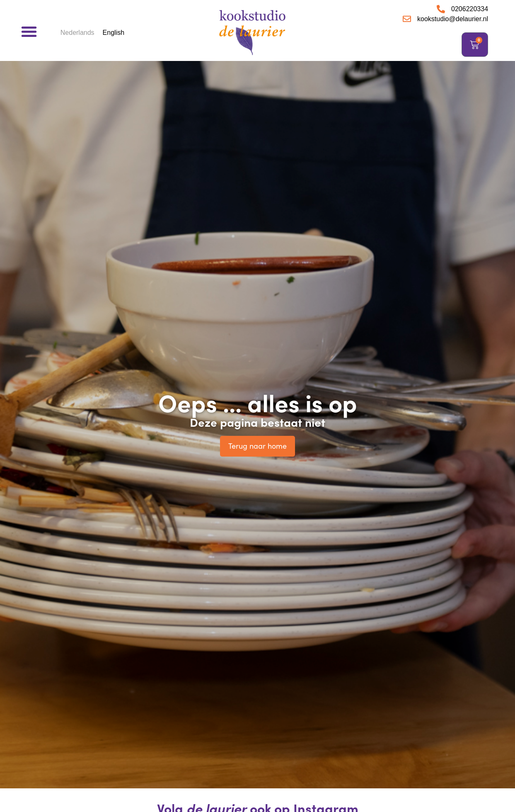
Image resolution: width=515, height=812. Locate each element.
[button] (29, 32)
